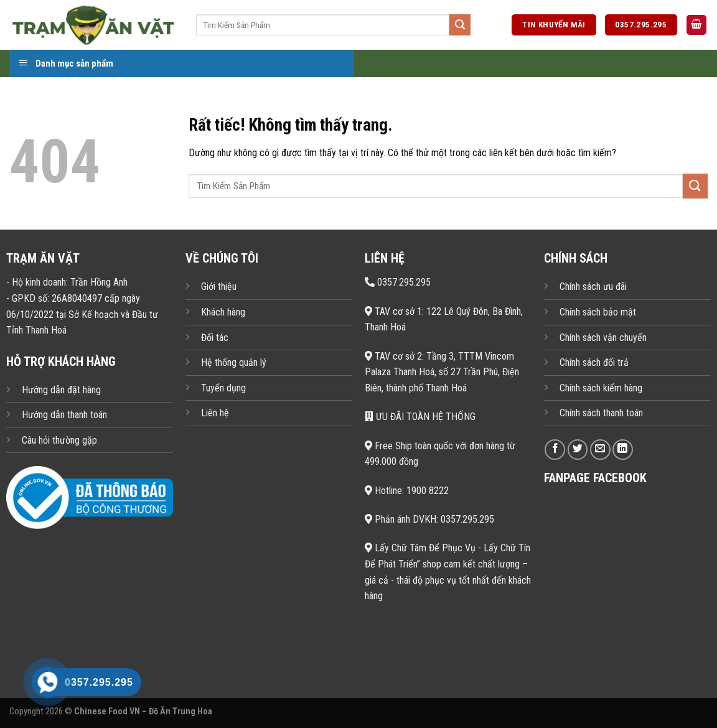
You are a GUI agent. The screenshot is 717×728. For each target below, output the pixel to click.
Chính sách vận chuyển (603, 338)
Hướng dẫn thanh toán (64, 415)
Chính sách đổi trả (594, 362)
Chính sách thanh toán (601, 413)
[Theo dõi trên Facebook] (555, 450)
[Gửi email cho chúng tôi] (600, 450)
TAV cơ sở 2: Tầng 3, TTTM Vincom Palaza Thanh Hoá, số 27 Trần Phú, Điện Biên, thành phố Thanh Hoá (442, 372)
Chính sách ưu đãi (593, 287)
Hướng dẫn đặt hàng (61, 390)
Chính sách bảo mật (598, 312)
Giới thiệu (219, 287)
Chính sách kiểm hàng (601, 388)
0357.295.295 (398, 282)
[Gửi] (460, 25)
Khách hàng (223, 312)
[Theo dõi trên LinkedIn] (623, 450)
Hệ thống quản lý (234, 362)
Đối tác (215, 338)
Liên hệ (215, 413)
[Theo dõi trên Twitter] (578, 450)
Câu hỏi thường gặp (59, 440)
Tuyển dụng (223, 388)
